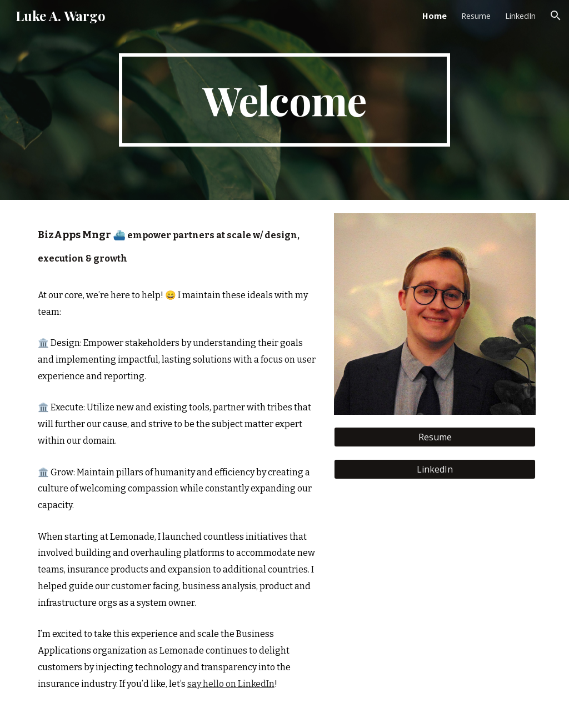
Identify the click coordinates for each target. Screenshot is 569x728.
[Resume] (435, 437)
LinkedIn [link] (520, 16)
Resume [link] (476, 16)
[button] (556, 16)
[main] (284, 100)
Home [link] (435, 16)
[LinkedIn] (435, 469)
